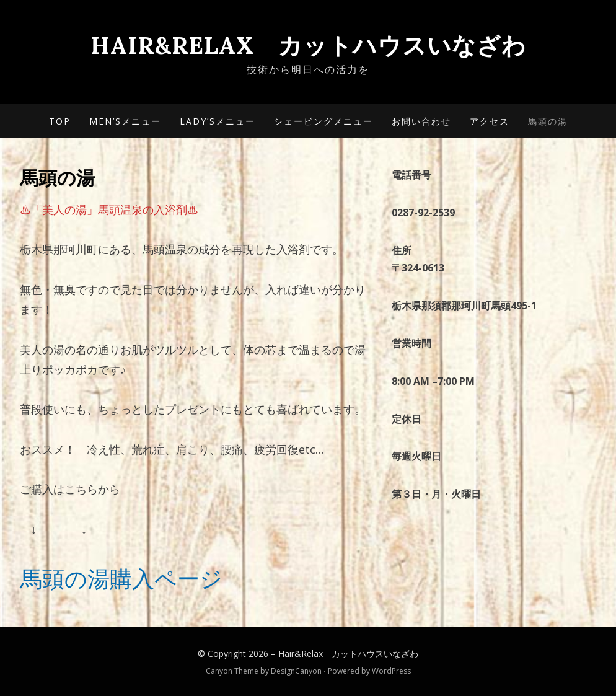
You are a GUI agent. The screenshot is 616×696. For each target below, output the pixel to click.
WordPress (391, 671)
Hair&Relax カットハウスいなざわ (308, 45)
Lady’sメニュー (218, 121)
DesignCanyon (296, 671)
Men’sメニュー (125, 121)
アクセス (490, 121)
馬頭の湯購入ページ (121, 579)
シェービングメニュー (323, 121)
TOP (60, 121)
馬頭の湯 (548, 121)
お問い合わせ (421, 121)
